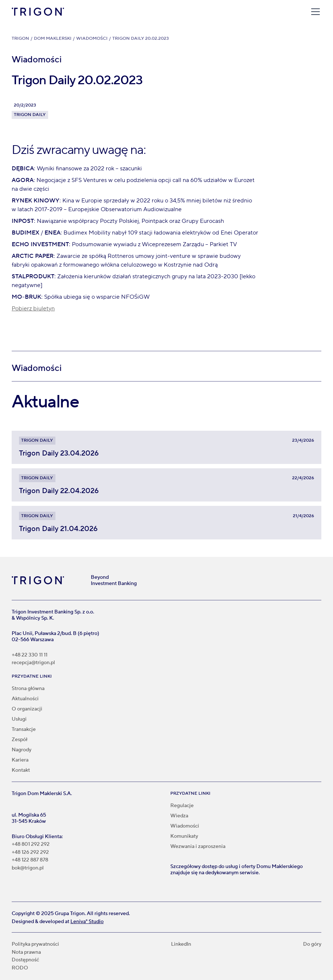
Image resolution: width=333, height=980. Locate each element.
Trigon (20, 38)
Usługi (19, 719)
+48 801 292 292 (31, 845)
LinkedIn (181, 944)
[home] (38, 12)
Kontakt (21, 770)
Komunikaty (184, 836)
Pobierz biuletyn (33, 309)
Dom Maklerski (53, 38)
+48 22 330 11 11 (30, 655)
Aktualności (25, 699)
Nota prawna (26, 952)
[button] (314, 12)
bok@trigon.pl (28, 868)
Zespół (20, 740)
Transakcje (24, 729)
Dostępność (25, 960)
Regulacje (182, 806)
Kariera (20, 760)
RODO (20, 968)
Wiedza (179, 816)
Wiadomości (92, 38)
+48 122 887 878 (30, 860)
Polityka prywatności (35, 944)
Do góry (312, 944)
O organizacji (27, 709)
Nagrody (22, 750)
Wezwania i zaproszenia (198, 847)
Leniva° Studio (87, 922)
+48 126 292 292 (30, 853)
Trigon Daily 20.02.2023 (141, 38)
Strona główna (28, 689)
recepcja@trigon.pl (33, 663)
